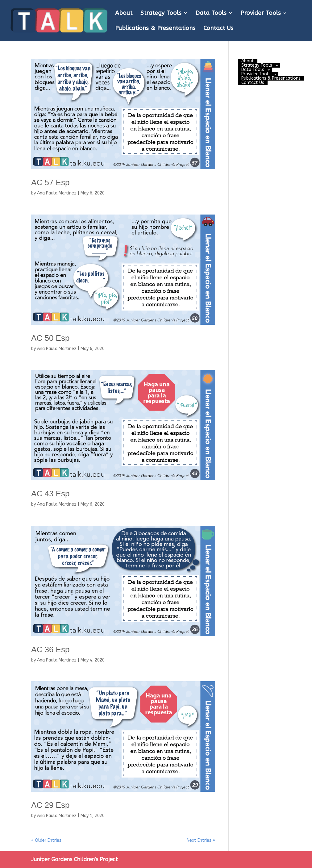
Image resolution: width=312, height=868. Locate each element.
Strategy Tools (161, 14)
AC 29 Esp (50, 805)
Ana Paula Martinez (57, 193)
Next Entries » (201, 840)
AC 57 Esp (50, 182)
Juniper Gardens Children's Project (75, 859)
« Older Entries (46, 840)
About (124, 14)
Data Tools (211, 14)
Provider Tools (261, 14)
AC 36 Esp (50, 649)
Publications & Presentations (155, 29)
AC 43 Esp (50, 494)
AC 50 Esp (50, 338)
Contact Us (218, 29)
